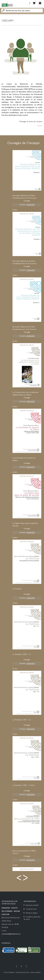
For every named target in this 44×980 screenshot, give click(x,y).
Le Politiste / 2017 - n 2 (22, 720)
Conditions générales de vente (32, 918)
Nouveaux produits (32, 905)
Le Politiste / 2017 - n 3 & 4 (23, 785)
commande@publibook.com (11, 934)
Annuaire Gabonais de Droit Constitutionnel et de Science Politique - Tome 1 (24, 198)
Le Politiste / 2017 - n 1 (22, 654)
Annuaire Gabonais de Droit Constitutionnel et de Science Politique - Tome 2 (24, 264)
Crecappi (27, 201)
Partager (40, 126)
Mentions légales (32, 913)
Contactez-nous (31, 909)
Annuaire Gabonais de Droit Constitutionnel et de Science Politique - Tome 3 (24, 329)
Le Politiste (17, 589)
